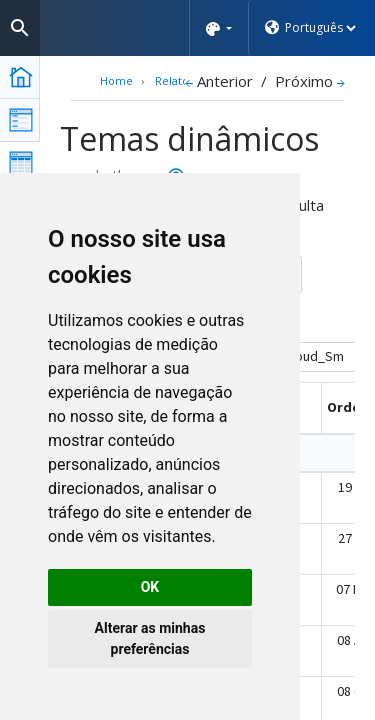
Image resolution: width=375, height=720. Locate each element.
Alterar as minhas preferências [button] (150, 638)
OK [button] (150, 587)
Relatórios (182, 80)
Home (116, 80)
